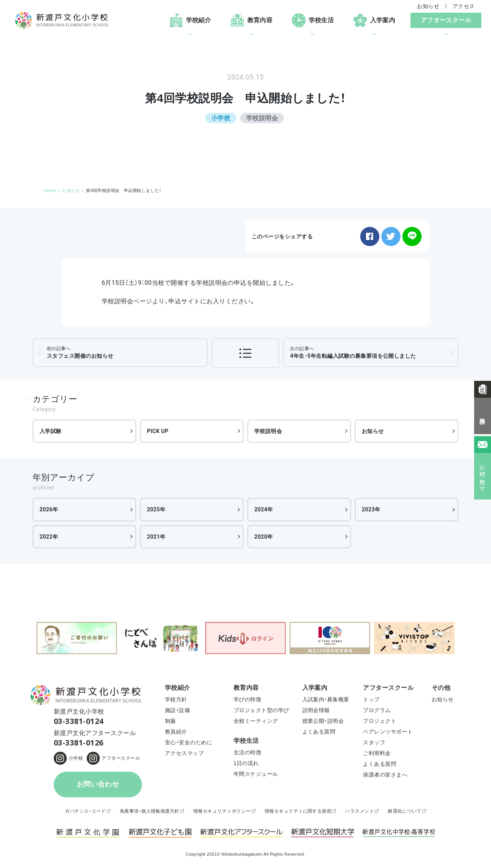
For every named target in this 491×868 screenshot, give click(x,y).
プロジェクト (380, 723)
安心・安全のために (189, 744)
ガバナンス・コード (85, 813)
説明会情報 (316, 712)
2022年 (49, 537)
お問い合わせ (98, 786)
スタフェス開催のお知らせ (80, 352)
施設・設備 (177, 712)
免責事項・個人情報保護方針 (150, 813)
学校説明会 (268, 431)
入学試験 (51, 431)
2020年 (264, 537)
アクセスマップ (184, 755)
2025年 (156, 509)
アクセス (464, 6)
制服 (171, 723)
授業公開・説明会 (323, 723)
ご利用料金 (377, 755)
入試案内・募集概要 (326, 701)
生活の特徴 (247, 754)
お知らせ (428, 6)
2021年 (156, 537)
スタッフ (374, 744)
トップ (371, 701)
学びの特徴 (247, 701)
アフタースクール (121, 760)
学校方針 (176, 701)
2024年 (264, 509)
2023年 (371, 509)
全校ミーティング (256, 723)
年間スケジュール (256, 776)
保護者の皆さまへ (385, 777)
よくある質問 (319, 734)
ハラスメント (360, 813)
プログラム (377, 712)
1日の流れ (246, 765)
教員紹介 (176, 734)
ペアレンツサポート (388, 734)
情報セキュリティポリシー (222, 813)
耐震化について (404, 813)
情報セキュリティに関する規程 (298, 813)
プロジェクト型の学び (261, 712)
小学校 (76, 760)
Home (50, 191)
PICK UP (158, 431)
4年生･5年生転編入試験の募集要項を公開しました (353, 352)
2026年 (49, 509)
